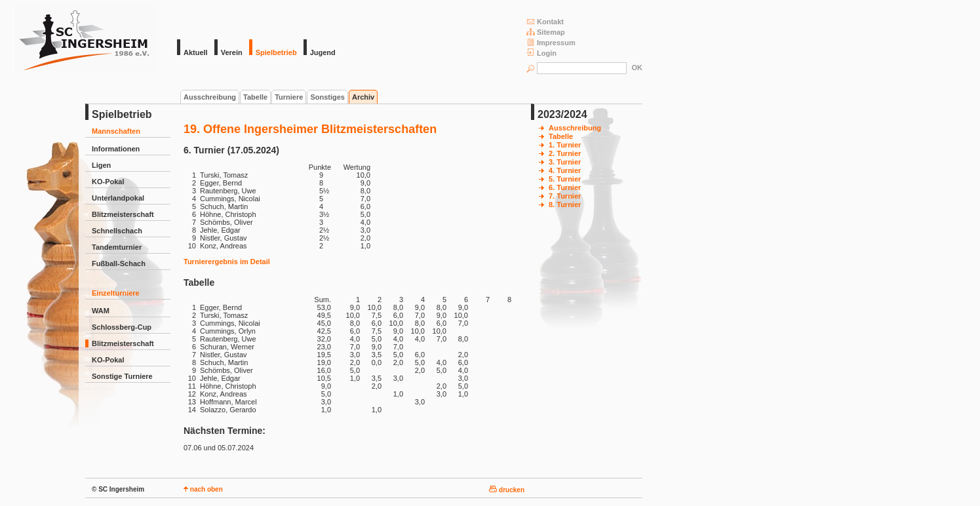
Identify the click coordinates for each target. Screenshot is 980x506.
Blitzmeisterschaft (123, 214)
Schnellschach (117, 231)
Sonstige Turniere (122, 376)
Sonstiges (327, 97)
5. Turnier (565, 179)
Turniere (289, 97)
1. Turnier (565, 145)
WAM (101, 311)
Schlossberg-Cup (122, 327)
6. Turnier (565, 187)
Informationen (116, 149)
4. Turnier (565, 170)
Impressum (551, 42)
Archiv (363, 97)
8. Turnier (565, 204)
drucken (507, 490)
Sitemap (546, 32)
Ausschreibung (210, 97)
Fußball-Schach (119, 263)
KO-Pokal (108, 182)
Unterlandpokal (118, 198)
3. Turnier (565, 162)
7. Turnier (565, 196)
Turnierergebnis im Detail (227, 262)
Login (541, 53)
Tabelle (255, 97)
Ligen (101, 165)
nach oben (203, 489)
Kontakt (545, 21)
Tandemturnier (117, 247)
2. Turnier (565, 153)
